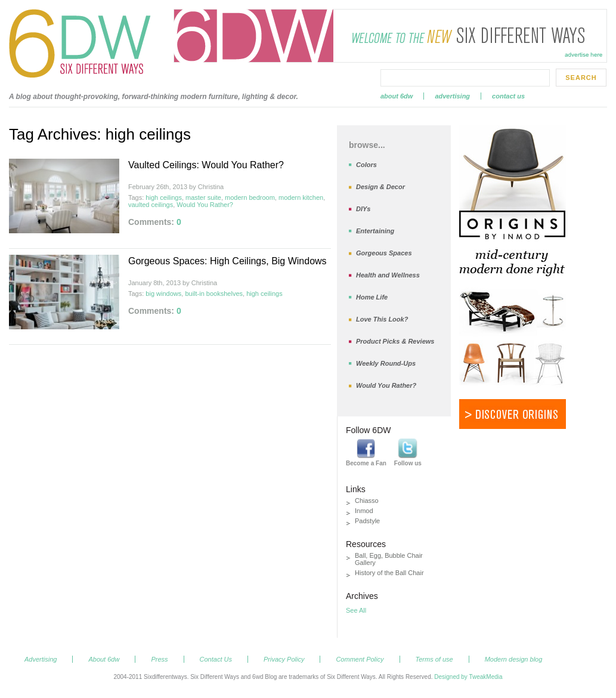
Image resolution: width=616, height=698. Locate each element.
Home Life (372, 297)
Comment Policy (360, 659)
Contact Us (508, 96)
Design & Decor (380, 187)
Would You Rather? (205, 205)
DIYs (363, 209)
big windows (163, 294)
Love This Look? (382, 319)
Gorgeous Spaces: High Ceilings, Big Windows (227, 261)
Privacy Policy (284, 659)
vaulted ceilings (151, 205)
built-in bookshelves (214, 294)
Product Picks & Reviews (395, 341)
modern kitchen (301, 197)
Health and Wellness (388, 275)
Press (159, 659)
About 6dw (397, 96)
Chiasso (367, 501)
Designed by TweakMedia (468, 677)
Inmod (364, 511)
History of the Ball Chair (389, 573)
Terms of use (434, 659)
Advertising (452, 96)
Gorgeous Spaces (384, 253)
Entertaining (375, 231)
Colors (366, 165)
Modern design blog (514, 659)
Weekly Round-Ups (386, 363)
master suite (203, 197)
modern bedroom (250, 197)
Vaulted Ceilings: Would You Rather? (206, 165)
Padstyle (367, 521)
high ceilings (164, 197)
